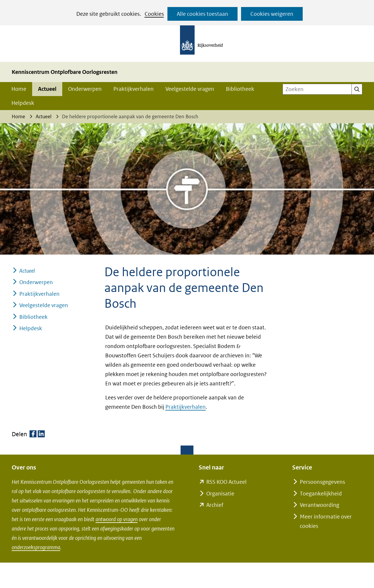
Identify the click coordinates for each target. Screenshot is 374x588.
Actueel (47, 89)
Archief (215, 505)
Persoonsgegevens (322, 482)
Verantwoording (320, 505)
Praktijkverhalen (134, 89)
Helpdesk (23, 103)
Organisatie (220, 494)
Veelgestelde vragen (190, 89)
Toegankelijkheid (321, 494)
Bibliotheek (240, 89)
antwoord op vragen (117, 519)
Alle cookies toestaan (202, 14)
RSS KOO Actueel (226, 482)
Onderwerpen (85, 89)
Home (19, 89)
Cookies (154, 14)
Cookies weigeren (272, 14)
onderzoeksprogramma (36, 547)
